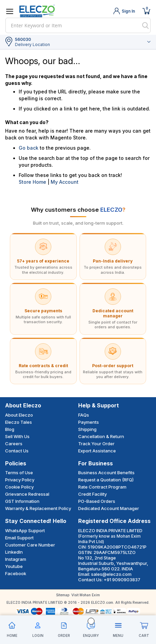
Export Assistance (97, 451)
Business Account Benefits (106, 473)
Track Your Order (96, 444)
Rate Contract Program (102, 487)
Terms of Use (19, 473)
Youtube (14, 566)
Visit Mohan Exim (86, 595)
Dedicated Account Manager (109, 508)
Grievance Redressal (27, 494)
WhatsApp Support (25, 530)
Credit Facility (92, 494)
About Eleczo (19, 415)
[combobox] (78, 25)
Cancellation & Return (101, 436)
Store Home (32, 182)
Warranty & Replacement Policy (38, 508)
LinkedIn (14, 552)
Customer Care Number (30, 545)
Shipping (87, 429)
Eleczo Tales (19, 422)
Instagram (16, 559)
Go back (29, 148)
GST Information (22, 501)
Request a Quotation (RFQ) (106, 480)
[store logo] (37, 11)
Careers (14, 444)
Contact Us (17, 451)
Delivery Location (32, 44)
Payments (89, 422)
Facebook (16, 573)
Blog (10, 429)
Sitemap (63, 595)
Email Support (19, 538)
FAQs (84, 415)
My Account (65, 182)
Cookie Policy (19, 487)
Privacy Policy (20, 480)
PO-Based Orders (97, 501)
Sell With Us (17, 436)
